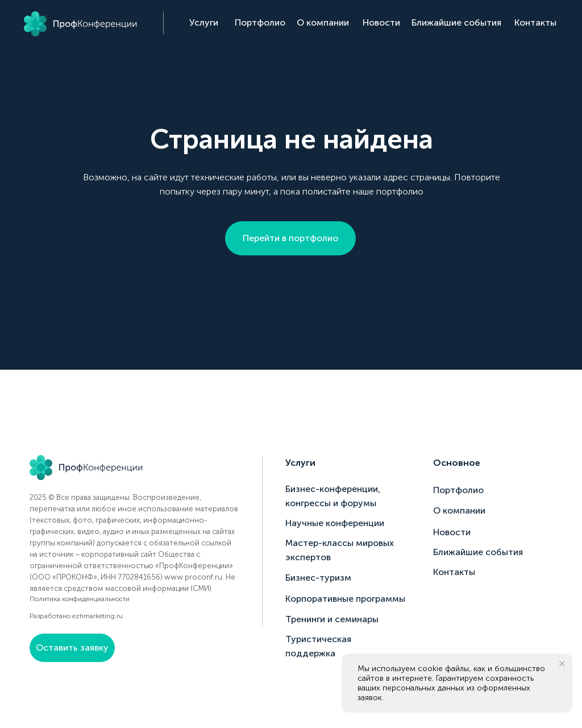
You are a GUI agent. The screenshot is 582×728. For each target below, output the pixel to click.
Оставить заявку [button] (72, 648)
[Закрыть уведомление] (562, 664)
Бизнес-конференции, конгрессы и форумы (333, 496)
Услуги (204, 22)
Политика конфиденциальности (80, 599)
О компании (323, 22)
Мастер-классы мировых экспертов (340, 550)
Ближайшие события (456, 22)
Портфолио (260, 22)
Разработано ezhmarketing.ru (76, 616)
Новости (381, 22)
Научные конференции (335, 523)
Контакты (535, 22)
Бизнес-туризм (318, 578)
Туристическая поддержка (318, 646)
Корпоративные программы (345, 599)
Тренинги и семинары (332, 619)
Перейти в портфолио (290, 238)
